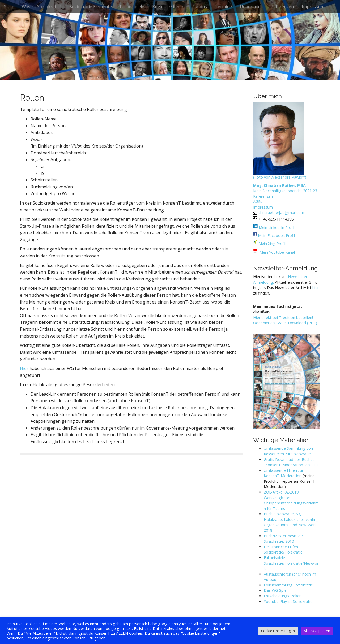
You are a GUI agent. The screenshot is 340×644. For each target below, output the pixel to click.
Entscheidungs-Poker (282, 596)
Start (9, 7)
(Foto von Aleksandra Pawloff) (280, 177)
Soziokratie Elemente (91, 7)
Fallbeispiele (132, 7)
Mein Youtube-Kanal (277, 252)
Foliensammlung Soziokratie (288, 585)
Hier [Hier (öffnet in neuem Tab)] (24, 368)
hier (316, 288)
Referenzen (282, 7)
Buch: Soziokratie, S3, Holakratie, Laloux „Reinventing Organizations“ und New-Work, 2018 (291, 522)
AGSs (258, 202)
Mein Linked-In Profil (276, 228)
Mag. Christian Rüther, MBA (279, 185)
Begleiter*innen (168, 7)
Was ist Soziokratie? (42, 7)
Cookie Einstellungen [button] (278, 631)
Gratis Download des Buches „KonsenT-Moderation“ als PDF (291, 462)
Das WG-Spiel (276, 590)
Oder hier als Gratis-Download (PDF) (285, 323)
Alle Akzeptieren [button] (317, 631)
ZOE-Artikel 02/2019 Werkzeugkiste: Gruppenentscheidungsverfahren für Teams (291, 500)
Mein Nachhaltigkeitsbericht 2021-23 (285, 191)
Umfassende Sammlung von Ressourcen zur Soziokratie (288, 451)
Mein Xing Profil (272, 243)
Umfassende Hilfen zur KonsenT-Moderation (284, 473)
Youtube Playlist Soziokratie (288, 601)
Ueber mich (251, 7)
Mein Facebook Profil (276, 235)
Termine (223, 7)
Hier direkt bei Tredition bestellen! (283, 317)
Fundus (200, 7)
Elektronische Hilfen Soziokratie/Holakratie (283, 550)
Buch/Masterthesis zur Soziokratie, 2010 (283, 539)
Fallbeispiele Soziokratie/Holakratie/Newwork (291, 563)
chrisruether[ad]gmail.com (281, 212)
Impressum (313, 7)
